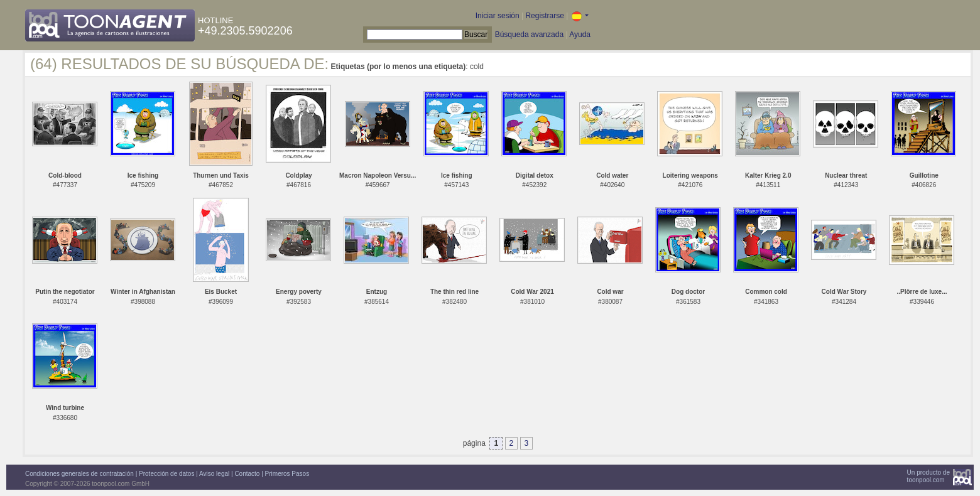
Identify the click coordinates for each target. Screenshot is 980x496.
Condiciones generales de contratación (79, 474)
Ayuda (580, 35)
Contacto (247, 474)
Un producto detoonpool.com (928, 476)
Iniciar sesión (498, 16)
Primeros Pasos (287, 474)
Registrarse (544, 16)
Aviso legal (214, 474)
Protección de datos (166, 474)
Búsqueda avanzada (529, 35)
